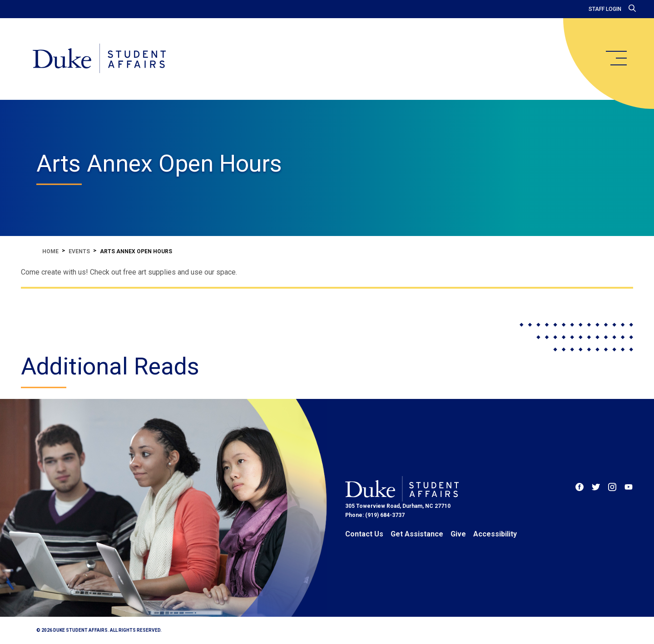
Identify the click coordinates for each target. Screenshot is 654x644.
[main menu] (616, 58)
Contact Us (364, 534)
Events (79, 251)
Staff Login (605, 9)
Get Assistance (417, 534)
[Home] (99, 59)
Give (458, 534)
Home (50, 251)
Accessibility (495, 534)
